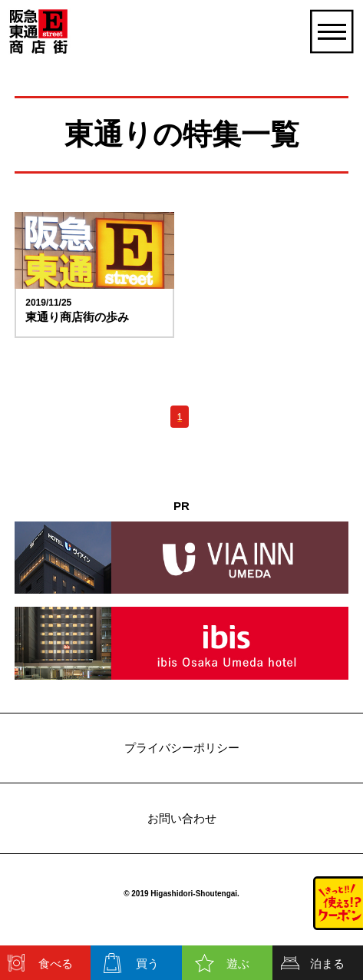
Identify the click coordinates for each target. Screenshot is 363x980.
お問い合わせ (182, 818)
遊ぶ (238, 963)
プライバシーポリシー (182, 748)
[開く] (331, 31)
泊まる (327, 963)
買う (147, 963)
